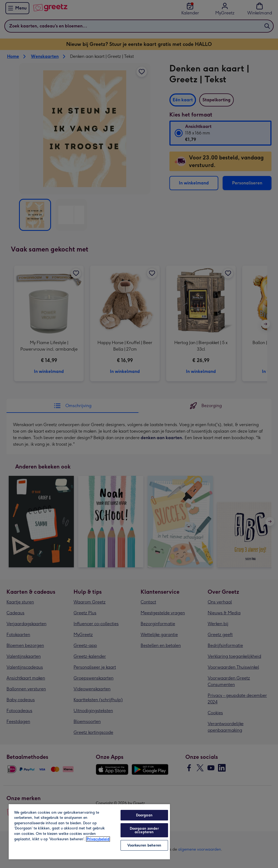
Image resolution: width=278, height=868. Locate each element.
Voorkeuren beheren (144, 845)
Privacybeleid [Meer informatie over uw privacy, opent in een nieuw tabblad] (98, 839)
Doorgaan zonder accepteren (144, 830)
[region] (89, 831)
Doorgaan (144, 815)
